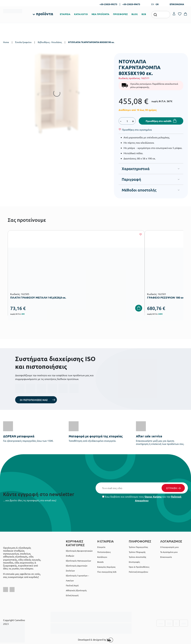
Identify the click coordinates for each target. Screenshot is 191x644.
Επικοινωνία (166, 557)
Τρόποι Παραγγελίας (138, 547)
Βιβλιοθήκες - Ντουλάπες (50, 42)
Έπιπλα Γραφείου (23, 42)
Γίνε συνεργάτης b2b (107, 572)
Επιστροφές (134, 562)
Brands (100, 562)
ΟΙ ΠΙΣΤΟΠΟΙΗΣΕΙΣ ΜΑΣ (34, 400)
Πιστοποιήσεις (104, 552)
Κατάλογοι (102, 557)
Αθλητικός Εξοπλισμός (76, 590)
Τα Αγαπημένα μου (169, 552)
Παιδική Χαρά (72, 585)
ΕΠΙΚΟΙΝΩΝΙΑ (177, 4)
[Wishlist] (137, 130)
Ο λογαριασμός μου (169, 547)
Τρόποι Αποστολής (137, 557)
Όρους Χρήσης (153, 497)
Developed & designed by (95, 640)
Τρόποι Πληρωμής (137, 552)
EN (153, 4)
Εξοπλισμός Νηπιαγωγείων (78, 561)
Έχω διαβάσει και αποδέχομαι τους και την (142, 499)
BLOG (135, 14)
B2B (144, 14)
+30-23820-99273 (108, 4)
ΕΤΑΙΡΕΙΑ (65, 14)
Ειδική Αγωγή (72, 595)
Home (6, 42)
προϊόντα (45, 14)
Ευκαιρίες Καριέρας (106, 567)
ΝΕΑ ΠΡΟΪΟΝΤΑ (100, 14)
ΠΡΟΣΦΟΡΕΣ (120, 14)
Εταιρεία (101, 547)
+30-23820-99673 (131, 4)
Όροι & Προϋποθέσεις (139, 567)
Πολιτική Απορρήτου (138, 572)
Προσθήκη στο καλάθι (159, 121)
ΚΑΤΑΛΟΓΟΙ (81, 14)
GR (157, 4)
